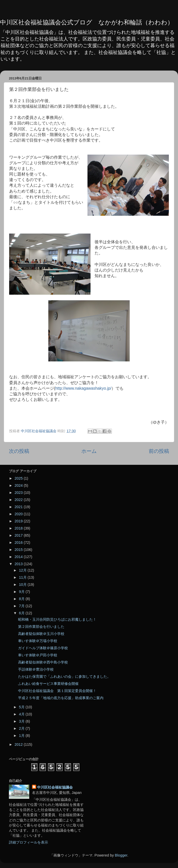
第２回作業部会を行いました (41, 627)
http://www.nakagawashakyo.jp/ (83, 388)
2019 (19, 521)
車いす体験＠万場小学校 (38, 641)
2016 (19, 542)
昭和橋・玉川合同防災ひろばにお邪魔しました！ (57, 619)
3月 (22, 721)
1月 (22, 736)
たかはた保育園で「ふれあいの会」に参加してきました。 (64, 676)
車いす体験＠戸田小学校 (38, 655)
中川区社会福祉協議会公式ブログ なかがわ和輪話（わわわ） (87, 22)
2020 (19, 514)
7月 (22, 606)
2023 (19, 493)
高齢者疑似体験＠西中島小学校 (43, 662)
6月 (22, 613)
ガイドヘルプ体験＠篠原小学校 (43, 648)
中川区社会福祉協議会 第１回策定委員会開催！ (57, 691)
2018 (19, 528)
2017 (19, 535)
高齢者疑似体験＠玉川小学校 (41, 634)
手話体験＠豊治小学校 (36, 669)
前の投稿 (159, 451)
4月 (22, 714)
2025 (19, 478)
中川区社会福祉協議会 (55, 787)
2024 (19, 485)
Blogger (121, 855)
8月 (22, 599)
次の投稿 (19, 451)
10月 (23, 585)
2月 (22, 728)
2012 (19, 744)
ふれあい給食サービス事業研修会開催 (48, 684)
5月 (22, 707)
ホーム (89, 451)
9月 (22, 592)
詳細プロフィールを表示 (28, 842)
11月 (23, 577)
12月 (23, 570)
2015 (19, 550)
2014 (19, 557)
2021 (19, 507)
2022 (19, 500)
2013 (19, 564)
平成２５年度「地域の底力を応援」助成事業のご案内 (61, 698)
